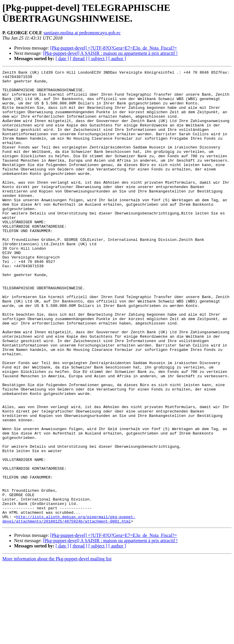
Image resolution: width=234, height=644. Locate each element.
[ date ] (62, 59)
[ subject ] (98, 59)
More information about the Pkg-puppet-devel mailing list (57, 639)
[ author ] (117, 59)
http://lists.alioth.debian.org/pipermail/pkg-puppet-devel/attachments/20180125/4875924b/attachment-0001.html (69, 599)
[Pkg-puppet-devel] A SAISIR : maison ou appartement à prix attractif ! (110, 53)
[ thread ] (79, 59)
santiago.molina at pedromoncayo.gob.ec (82, 33)
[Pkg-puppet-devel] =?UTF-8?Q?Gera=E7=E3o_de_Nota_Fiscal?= (114, 48)
